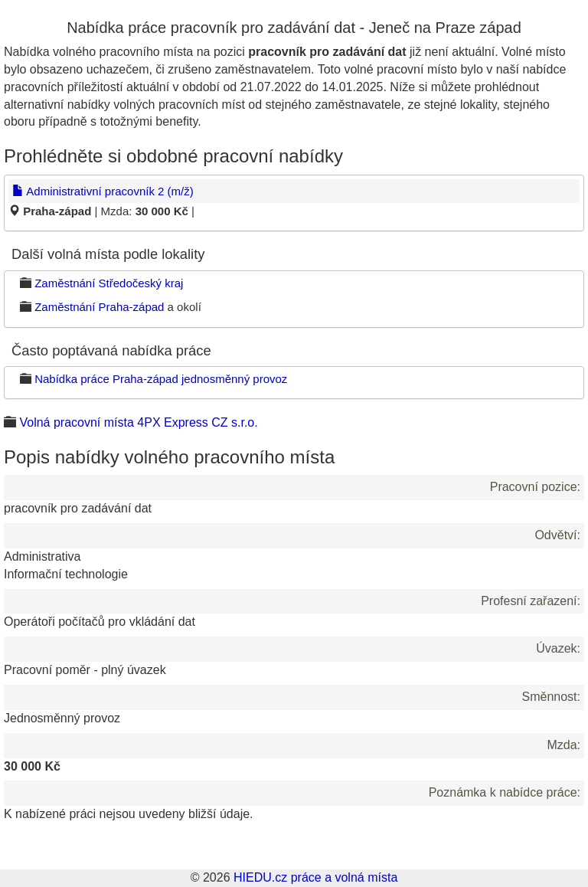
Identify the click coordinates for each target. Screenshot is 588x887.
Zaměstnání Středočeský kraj (109, 283)
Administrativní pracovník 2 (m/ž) (103, 191)
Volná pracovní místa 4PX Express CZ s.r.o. (138, 422)
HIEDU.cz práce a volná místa (315, 877)
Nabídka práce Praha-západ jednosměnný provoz (161, 379)
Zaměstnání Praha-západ (99, 307)
